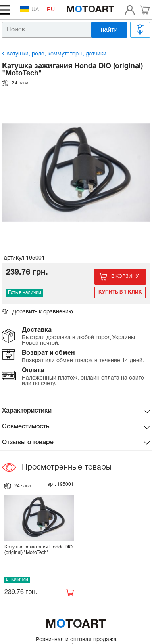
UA (29, 9)
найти (109, 30)
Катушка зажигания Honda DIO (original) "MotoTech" (38, 550)
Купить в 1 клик (120, 292)
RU (51, 10)
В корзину (125, 276)
